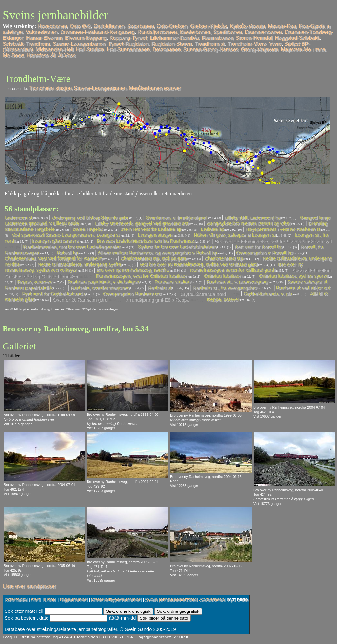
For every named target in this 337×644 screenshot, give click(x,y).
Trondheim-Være (247, 44)
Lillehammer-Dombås (175, 38)
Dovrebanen (167, 50)
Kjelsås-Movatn (247, 26)
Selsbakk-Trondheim (26, 44)
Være (275, 44)
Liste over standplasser (29, 586)
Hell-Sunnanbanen (128, 50)
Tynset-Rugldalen (128, 44)
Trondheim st (210, 44)
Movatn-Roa (282, 26)
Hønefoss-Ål (41, 55)
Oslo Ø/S (80, 26)
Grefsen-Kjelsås (209, 26)
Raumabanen (218, 38)
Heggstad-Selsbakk (297, 38)
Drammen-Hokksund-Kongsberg (97, 32)
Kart (35, 600)
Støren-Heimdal (254, 38)
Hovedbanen (53, 26)
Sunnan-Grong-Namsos (211, 50)
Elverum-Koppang (86, 38)
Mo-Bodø (13, 55)
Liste (49, 600)
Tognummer (73, 600)
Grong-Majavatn (260, 50)
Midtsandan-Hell (54, 50)
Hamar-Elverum (44, 38)
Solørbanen (140, 26)
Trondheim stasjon (51, 88)
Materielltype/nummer (115, 600)
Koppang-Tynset (128, 38)
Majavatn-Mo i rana (303, 50)
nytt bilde (237, 600)
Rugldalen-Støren (172, 44)
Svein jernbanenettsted (184, 600)
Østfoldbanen (109, 26)
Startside (16, 600)
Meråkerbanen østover (155, 88)
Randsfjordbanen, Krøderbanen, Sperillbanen (190, 32)
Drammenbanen (263, 32)
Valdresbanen (42, 32)
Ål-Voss (67, 55)
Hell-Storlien (90, 50)
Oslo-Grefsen (172, 26)
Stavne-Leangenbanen (79, 44)
